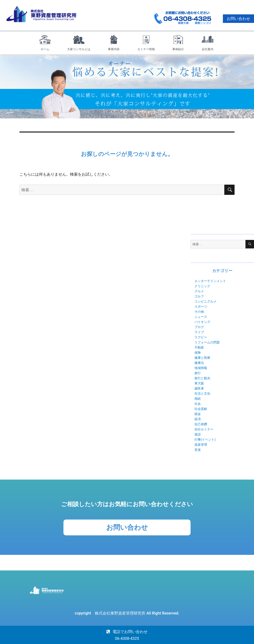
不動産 (199, 347)
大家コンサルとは (79, 49)
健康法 (199, 363)
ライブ (199, 332)
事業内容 (114, 49)
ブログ (199, 327)
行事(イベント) (205, 440)
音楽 (198, 450)
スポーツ (201, 307)
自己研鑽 (201, 424)
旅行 (198, 373)
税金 (198, 414)
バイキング (202, 322)
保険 (198, 353)
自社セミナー (204, 429)
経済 (198, 419)
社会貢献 (201, 409)
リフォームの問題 (207, 342)
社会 (198, 404)
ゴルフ (199, 296)
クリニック (202, 286)
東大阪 (199, 383)
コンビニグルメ (206, 301)
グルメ (199, 291)
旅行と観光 (202, 378)
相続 (198, 399)
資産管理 (201, 445)
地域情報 (201, 368)
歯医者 (199, 388)
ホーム (45, 49)
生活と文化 (202, 393)
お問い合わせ (238, 19)
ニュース (201, 317)
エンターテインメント (210, 281)
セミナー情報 (146, 49)
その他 (199, 312)
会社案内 (208, 49)
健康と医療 (202, 358)
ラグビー (201, 337)
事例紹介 (178, 49)
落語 (198, 434)
